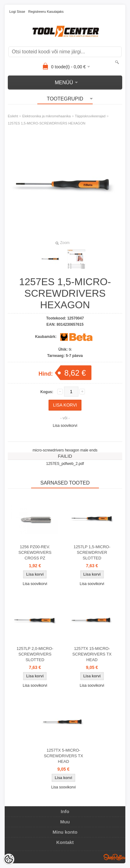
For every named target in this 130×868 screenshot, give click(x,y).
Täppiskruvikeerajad (90, 116)
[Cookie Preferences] (9, 859)
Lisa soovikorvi (65, 426)
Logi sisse (17, 12)
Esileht (13, 116)
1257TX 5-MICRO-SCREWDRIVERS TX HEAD (63, 756)
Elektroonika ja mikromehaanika (46, 116)
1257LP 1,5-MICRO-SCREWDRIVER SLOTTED (92, 552)
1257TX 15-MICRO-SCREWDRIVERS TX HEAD (92, 654)
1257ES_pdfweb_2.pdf (65, 464)
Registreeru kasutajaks (46, 12)
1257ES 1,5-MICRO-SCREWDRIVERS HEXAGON (46, 123)
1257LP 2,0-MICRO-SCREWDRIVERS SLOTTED (35, 654)
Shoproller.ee (114, 857)
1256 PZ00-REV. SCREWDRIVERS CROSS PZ (35, 552)
